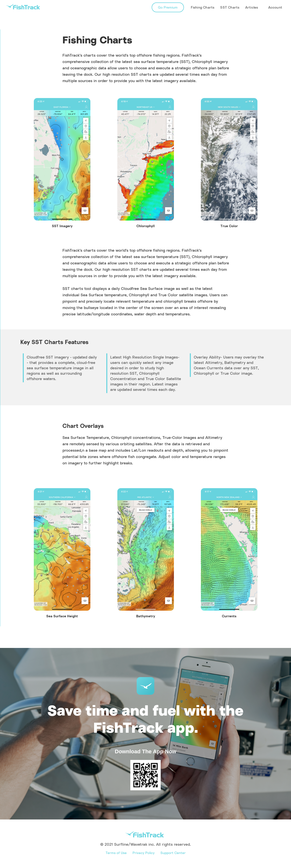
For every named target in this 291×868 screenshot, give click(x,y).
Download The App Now (146, 751)
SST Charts (230, 7)
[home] (23, 7)
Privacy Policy (144, 853)
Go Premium (168, 7)
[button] (252, 7)
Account (275, 7)
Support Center (173, 853)
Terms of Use (116, 853)
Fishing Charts (203, 7)
